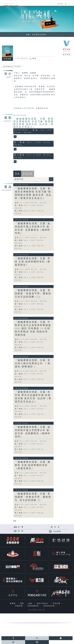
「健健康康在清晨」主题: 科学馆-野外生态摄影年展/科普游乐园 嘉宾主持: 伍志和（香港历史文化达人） (33, 397)
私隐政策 (20, 606)
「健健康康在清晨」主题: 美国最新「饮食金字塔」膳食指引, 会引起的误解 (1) (33, 497)
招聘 (22, 603)
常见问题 (57, 603)
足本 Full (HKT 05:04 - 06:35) (31, 203)
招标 (31, 603)
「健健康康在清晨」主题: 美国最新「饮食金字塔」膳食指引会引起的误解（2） (33, 294)
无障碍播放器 (34, 606)
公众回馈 (57, 531)
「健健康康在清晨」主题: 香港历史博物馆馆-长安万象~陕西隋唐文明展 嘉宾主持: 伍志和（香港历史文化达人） (33, 123)
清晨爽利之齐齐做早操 (25, 108)
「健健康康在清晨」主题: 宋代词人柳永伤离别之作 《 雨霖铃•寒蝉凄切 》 (33, 363)
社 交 (57, 527)
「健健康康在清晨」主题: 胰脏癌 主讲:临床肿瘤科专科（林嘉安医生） (33, 465)
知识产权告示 (43, 603)
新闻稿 (13, 603)
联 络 (21, 531)
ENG (59, 4)
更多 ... (16, 521)
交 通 (21, 527)
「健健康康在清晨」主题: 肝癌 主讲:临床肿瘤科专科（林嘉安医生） (33, 262)
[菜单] (71, 3)
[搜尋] (66, 3)
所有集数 (8, 59)
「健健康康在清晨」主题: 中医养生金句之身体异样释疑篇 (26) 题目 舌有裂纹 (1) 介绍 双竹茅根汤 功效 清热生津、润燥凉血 (33, 329)
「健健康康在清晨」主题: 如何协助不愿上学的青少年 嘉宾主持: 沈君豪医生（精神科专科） (33, 228)
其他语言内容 (50, 606)
